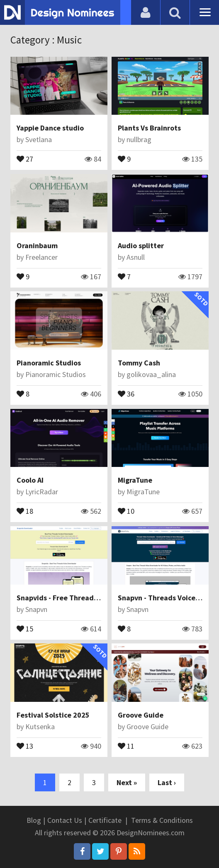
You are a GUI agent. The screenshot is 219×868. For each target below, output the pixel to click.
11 (126, 745)
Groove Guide (141, 715)
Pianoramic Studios (49, 363)
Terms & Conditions (162, 820)
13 (25, 745)
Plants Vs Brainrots (149, 128)
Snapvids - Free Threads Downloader (78, 598)
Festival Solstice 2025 (53, 715)
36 (126, 393)
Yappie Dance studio (50, 128)
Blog (34, 820)
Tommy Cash (139, 363)
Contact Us (65, 820)
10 (126, 510)
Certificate (105, 820)
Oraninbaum (37, 245)
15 (25, 628)
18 (25, 510)
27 (25, 158)
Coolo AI (30, 480)
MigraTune (135, 480)
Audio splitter (141, 245)
